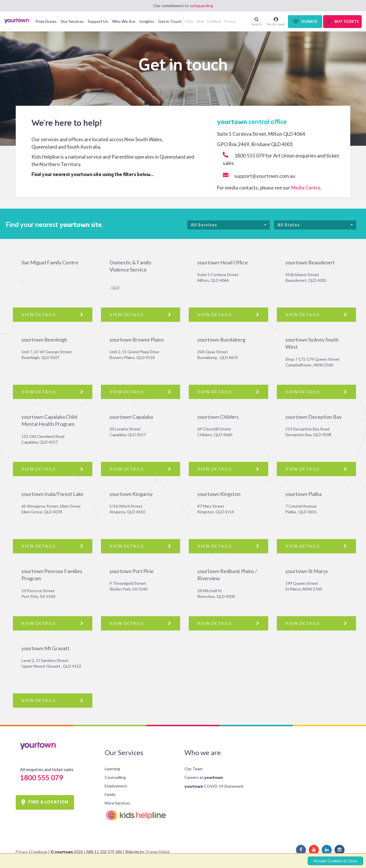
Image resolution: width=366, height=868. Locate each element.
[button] (239, 21)
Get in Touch (170, 21)
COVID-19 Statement (214, 786)
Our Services (124, 752)
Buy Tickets (347, 21)
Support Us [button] (98, 21)
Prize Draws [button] (46, 21)
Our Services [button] (72, 21)
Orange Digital (157, 852)
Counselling (115, 777)
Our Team (193, 769)
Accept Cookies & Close (335, 861)
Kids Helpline (140, 815)
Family (110, 794)
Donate (309, 21)
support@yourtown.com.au (265, 176)
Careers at (204, 777)
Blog (200, 21)
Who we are (203, 752)
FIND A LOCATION (48, 802)
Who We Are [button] (124, 21)
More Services (117, 803)
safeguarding (201, 6)
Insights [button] (147, 21)
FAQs (190, 21)
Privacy (230, 21)
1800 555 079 (249, 155)
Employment (116, 786)
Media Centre (306, 188)
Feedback (214, 21)
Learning (112, 769)
